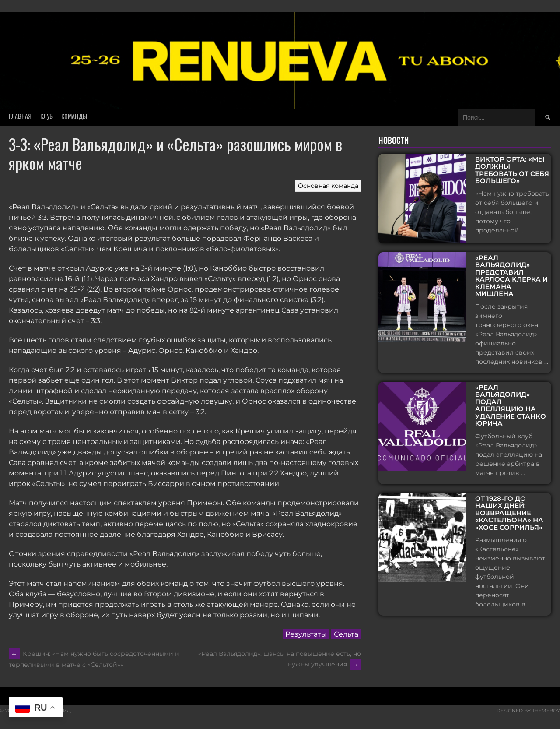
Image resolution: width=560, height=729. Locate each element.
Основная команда (328, 186)
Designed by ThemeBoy (528, 711)
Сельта (346, 634)
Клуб (46, 116)
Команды (74, 116)
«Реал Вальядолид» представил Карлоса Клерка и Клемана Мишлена (511, 274)
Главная (20, 116)
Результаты (306, 634)
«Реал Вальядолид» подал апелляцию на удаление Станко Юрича (511, 404)
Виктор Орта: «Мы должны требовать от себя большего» (512, 170)
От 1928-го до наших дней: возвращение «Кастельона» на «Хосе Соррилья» (509, 512)
